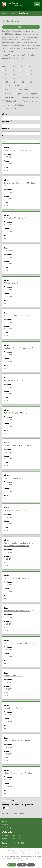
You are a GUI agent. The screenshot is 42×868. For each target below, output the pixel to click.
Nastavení (31, 865)
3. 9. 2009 (7, 682)
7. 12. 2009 (8, 361)
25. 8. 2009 (8, 747)
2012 (14, 71)
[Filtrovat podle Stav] (21, 141)
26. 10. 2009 (8, 624)
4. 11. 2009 (8, 420)
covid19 (7, 86)
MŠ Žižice (8, 94)
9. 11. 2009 (8, 459)
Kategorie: (6, 66)
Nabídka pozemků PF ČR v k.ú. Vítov (19, 445)
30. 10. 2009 (8, 491)
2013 (22, 71)
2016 (14, 74)
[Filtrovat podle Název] (21, 118)
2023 (6, 82)
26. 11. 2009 (8, 157)
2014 (30, 71)
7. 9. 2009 (7, 715)
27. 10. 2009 (8, 591)
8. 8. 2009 (7, 780)
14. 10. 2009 (8, 617)
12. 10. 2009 (8, 485)
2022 (30, 78)
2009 (22, 67)
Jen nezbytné (22, 865)
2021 (22, 78)
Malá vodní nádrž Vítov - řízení (17, 316)
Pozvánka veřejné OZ (13, 708)
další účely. (37, 853)
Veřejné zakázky (10, 97)
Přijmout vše (12, 865)
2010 (30, 67)
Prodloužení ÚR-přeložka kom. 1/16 (19, 348)
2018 (30, 74)
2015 (6, 74)
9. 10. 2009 (8, 452)
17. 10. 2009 (8, 656)
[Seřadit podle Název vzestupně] (9, 113)
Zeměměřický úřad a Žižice (15, 218)
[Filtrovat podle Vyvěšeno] (21, 126)
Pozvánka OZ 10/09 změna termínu (19, 611)
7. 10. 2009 (8, 689)
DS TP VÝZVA (10, 251)
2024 (14, 82)
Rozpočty (19, 94)
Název (5, 114)
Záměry (7, 105)
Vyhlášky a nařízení (12, 101)
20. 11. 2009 (8, 322)
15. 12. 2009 (8, 164)
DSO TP (29, 86)
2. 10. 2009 (8, 650)
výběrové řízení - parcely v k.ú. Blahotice (21, 773)
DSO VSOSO (9, 90)
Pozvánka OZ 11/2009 (14, 381)
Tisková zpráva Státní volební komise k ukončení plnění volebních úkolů (18, 544)
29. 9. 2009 (8, 721)
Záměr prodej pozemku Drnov (17, 578)
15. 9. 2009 (8, 786)
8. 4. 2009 (7, 225)
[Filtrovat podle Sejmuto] (21, 133)
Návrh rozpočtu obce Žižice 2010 (18, 150)
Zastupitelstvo (20, 105)
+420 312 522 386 (17, 843)
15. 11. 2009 (8, 387)
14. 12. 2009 (8, 264)
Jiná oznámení (23, 90)
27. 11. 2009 (8, 257)
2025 (22, 82)
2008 (14, 67)
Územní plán (32, 94)
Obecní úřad (12, 13)
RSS (29, 27)
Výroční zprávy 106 (30, 101)
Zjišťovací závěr (11, 283)
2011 (6, 71)
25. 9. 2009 (8, 754)
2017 (22, 74)
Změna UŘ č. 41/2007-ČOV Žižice (17, 413)
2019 (6, 78)
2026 (30, 82)
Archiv (6, 170)
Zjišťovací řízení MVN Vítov (15, 510)
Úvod (3, 13)
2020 (14, 78)
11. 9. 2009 (8, 552)
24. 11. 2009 (8, 394)
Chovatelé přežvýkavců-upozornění (19, 741)
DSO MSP (18, 86)
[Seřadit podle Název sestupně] (9, 114)
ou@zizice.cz (15, 847)
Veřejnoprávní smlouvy (29, 97)
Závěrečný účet (10, 109)
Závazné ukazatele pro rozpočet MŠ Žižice (19, 184)
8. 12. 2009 (8, 329)
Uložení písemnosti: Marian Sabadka (19, 643)
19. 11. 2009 (8, 355)
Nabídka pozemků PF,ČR (15, 676)
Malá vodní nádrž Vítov (14, 478)
